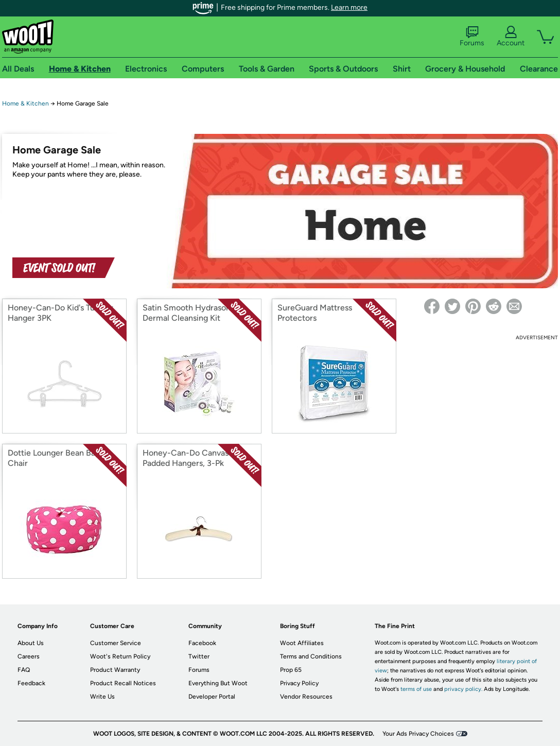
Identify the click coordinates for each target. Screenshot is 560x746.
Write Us (102, 697)
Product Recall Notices (123, 683)
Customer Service (116, 643)
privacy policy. (463, 689)
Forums (472, 37)
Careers (29, 656)
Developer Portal (212, 697)
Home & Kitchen (25, 103)
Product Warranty (115, 670)
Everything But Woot (218, 683)
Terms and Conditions (311, 656)
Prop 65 (291, 670)
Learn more (349, 7)
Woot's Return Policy (120, 656)
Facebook (202, 643)
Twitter (199, 656)
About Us (31, 643)
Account (511, 37)
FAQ (24, 670)
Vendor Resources (306, 697)
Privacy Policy (299, 683)
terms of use (416, 689)
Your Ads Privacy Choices (418, 734)
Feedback (31, 683)
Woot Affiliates (302, 643)
